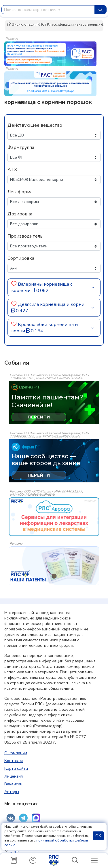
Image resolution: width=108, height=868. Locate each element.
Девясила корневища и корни (51, 304)
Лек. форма (20, 192)
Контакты (14, 761)
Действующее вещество (35, 125)
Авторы (12, 792)
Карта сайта (16, 768)
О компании (16, 753)
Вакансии (13, 784)
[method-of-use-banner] (50, 53)
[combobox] (48, 10)
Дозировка (20, 214)
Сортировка (21, 258)
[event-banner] (54, 517)
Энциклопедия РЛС (26, 24)
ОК (98, 836)
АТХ (12, 170)
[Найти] (101, 10)
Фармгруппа (21, 147)
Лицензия (14, 776)
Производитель (25, 236)
